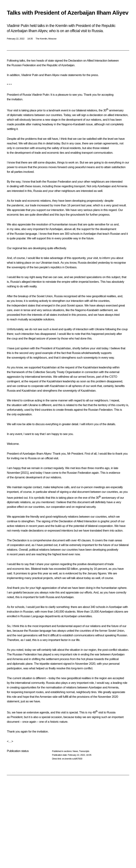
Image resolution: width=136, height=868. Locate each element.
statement (56, 664)
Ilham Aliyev (52, 75)
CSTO (113, 377)
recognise (120, 263)
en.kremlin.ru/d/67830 (72, 759)
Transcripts (84, 751)
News (75, 751)
